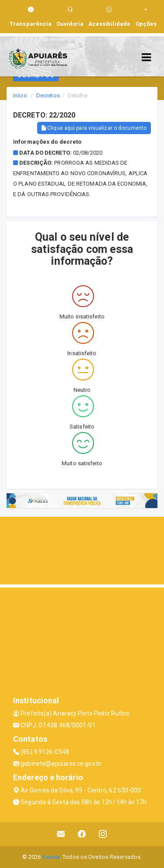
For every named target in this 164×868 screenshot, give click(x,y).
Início (20, 95)
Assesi (51, 857)
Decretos (48, 95)
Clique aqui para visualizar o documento (94, 128)
